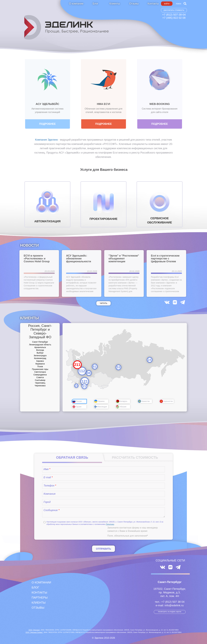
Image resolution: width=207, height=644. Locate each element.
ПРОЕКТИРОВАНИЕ (103, 204)
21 (84, 386)
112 (82, 371)
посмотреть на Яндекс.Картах (170, 612)
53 (118, 367)
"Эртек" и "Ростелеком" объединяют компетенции (124, 259)
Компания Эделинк (46, 140)
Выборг (40, 353)
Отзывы (134, 4)
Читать (103, 303)
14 (76, 386)
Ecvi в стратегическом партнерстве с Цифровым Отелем (165, 259)
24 (149, 360)
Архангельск (40, 347)
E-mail (48, 477)
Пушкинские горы (40, 369)
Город (47, 502)
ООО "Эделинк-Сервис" (34, 632)
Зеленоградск (40, 356)
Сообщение (51, 510)
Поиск (179, 4)
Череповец (40, 383)
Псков (40, 366)
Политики (110, 524)
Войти (167, 4)
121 (85, 381)
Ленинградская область (40, 345)
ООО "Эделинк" (34, 630)
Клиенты (115, 4)
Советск (40, 377)
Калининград (40, 358)
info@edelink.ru (174, 605)
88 (89, 373)
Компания (50, 494)
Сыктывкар (40, 380)
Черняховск (40, 386)
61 (95, 367)
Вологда (40, 350)
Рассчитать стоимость (174, 10)
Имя (47, 469)
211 (77, 365)
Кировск (40, 361)
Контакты (153, 4)
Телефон (50, 486)
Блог (95, 4)
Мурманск (40, 364)
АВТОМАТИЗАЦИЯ (47, 205)
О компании (76, 4)
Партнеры (40, 598)
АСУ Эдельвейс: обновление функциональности (79, 259)
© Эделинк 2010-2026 (103, 638)
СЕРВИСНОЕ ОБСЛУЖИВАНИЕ (160, 206)
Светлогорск (40, 372)
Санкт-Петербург (40, 342)
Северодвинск (40, 375)
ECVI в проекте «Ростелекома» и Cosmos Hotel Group (37, 259)
